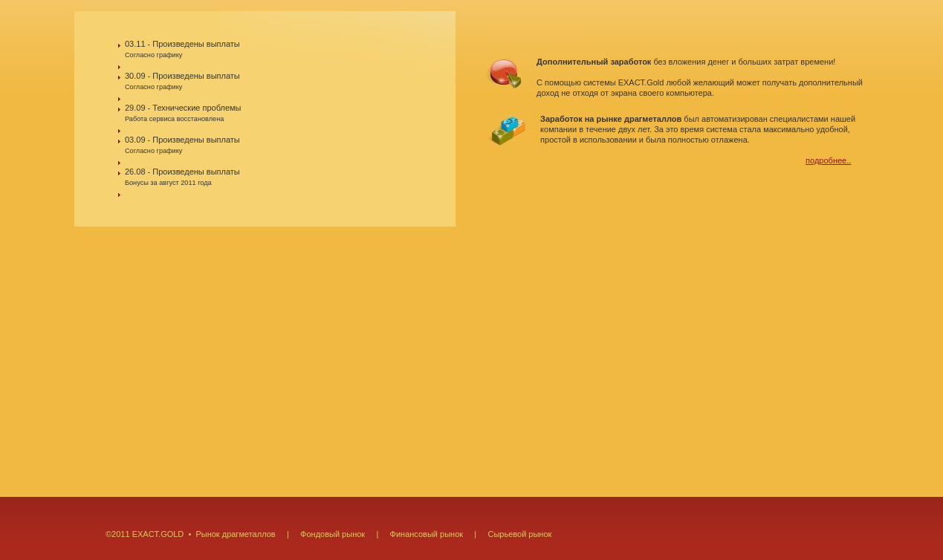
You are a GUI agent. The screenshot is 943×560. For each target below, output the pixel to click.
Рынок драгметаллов (235, 534)
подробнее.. (828, 160)
